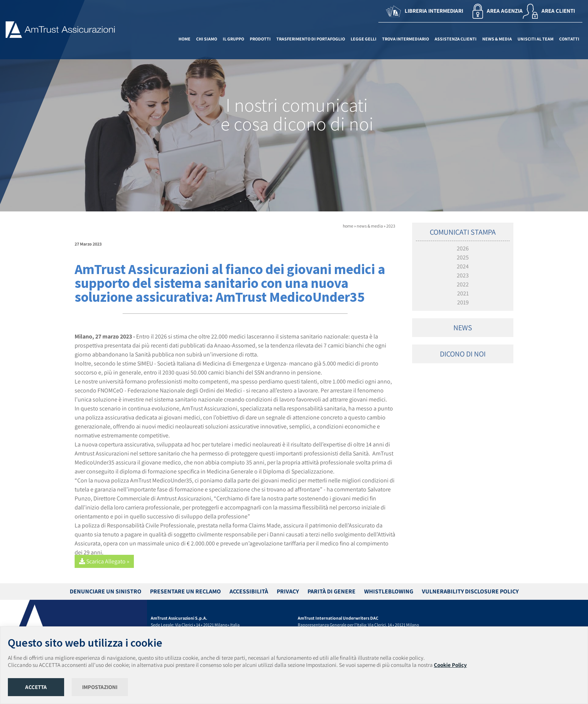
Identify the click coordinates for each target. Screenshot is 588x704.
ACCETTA (36, 687)
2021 (463, 293)
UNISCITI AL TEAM (535, 39)
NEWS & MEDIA (497, 39)
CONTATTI (569, 39)
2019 (463, 302)
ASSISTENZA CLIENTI (456, 39)
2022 (463, 284)
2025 (463, 257)
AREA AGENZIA (498, 11)
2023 (391, 226)
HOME (184, 39)
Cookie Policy (450, 665)
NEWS (463, 328)
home (348, 226)
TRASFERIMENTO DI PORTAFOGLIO (311, 39)
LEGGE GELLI (364, 39)
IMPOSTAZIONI (100, 687)
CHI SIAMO (207, 39)
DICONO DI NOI (463, 354)
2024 (463, 266)
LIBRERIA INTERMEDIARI (424, 11)
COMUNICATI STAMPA (463, 232)
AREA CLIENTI (549, 11)
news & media (370, 226)
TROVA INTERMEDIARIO (406, 39)
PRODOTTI (260, 39)
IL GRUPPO (233, 39)
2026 (463, 248)
